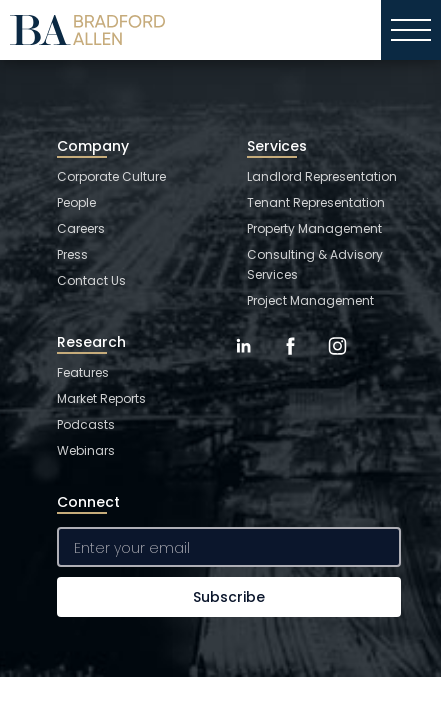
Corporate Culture (111, 176)
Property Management (314, 228)
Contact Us (91, 280)
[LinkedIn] (243, 361)
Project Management (310, 300)
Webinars (86, 450)
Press (72, 254)
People (76, 202)
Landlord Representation (322, 176)
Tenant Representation (316, 202)
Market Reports (101, 398)
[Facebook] (290, 361)
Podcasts (86, 424)
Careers (81, 228)
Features (83, 372)
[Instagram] (337, 361)
